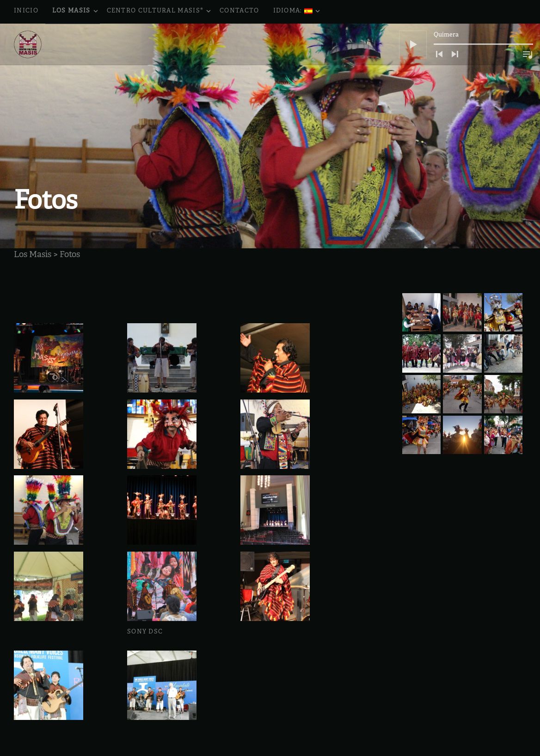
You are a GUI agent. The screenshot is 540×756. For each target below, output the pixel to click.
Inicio (26, 11)
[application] (466, 44)
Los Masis (76, 12)
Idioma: (298, 12)
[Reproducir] (413, 44)
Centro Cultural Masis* (160, 12)
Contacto (239, 11)
